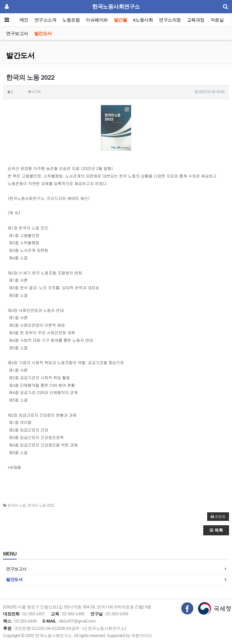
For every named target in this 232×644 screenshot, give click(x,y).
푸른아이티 (142, 636)
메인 (24, 20)
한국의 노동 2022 (41, 505)
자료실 (217, 20)
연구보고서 (17, 33)
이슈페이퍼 (97, 20)
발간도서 (43, 33)
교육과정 (196, 20)
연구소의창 (170, 20)
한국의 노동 (17, 505)
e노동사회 (143, 20)
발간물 (121, 20)
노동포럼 (71, 20)
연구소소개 (45, 20)
